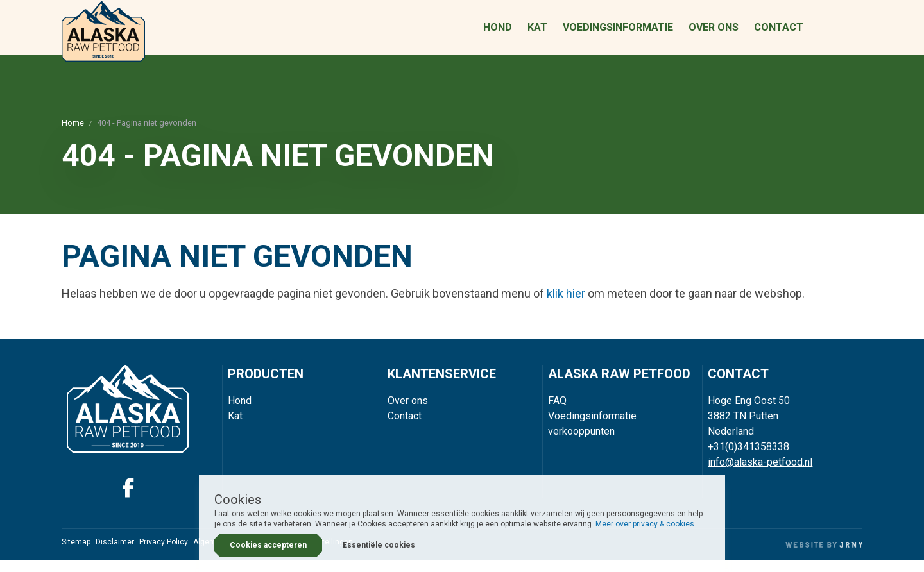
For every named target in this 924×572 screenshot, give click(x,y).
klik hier (566, 306)
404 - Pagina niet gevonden (147, 135)
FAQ (557, 413)
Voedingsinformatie (618, 34)
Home (73, 135)
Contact (779, 34)
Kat (537, 34)
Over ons (714, 34)
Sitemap (76, 554)
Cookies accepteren (268, 545)
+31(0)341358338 (749, 459)
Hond (498, 34)
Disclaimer (115, 554)
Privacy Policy (164, 554)
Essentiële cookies (379, 545)
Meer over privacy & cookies (645, 524)
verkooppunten (581, 443)
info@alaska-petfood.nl (760, 474)
